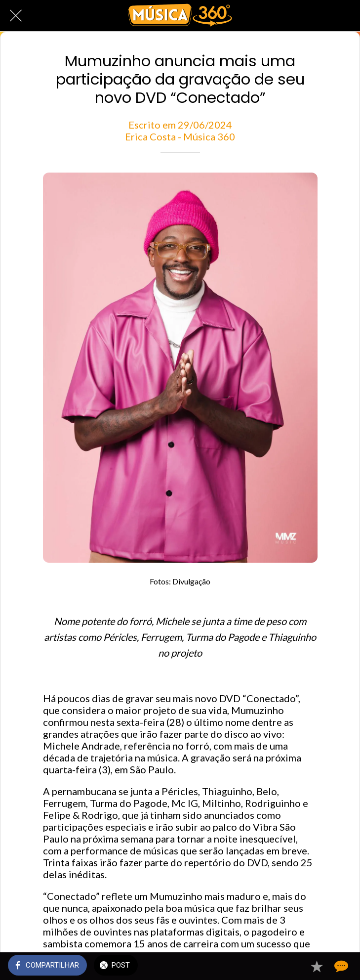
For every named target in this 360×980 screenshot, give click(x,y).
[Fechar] (16, 16)
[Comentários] (340, 966)
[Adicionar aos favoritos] (317, 966)
